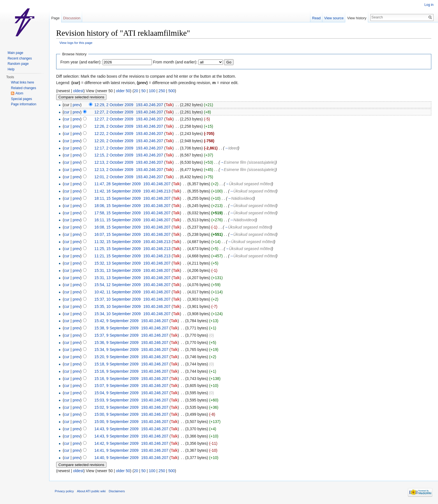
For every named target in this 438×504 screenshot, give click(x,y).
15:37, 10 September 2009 (118, 299)
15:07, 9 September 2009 (116, 386)
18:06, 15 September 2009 (118, 206)
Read (316, 18)
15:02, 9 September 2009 (116, 407)
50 (144, 91)
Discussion (72, 18)
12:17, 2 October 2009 (114, 148)
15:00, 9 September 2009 (116, 414)
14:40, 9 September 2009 (116, 458)
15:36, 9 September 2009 (116, 343)
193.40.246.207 (150, 105)
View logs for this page (76, 43)
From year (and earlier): (81, 62)
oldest (78, 91)
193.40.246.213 (157, 191)
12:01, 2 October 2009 (114, 177)
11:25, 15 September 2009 (118, 249)
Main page (15, 53)
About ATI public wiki (91, 491)
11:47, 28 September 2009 (118, 184)
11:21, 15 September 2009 (118, 256)
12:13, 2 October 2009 (114, 162)
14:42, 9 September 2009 (116, 443)
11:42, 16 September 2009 (118, 191)
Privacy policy (64, 491)
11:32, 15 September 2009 (118, 242)
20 (136, 91)
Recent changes (20, 58)
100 (152, 91)
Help (11, 69)
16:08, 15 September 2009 (118, 227)
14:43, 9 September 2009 (116, 429)
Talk (169, 105)
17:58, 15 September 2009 (118, 213)
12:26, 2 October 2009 (114, 126)
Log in (429, 5)
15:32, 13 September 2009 (118, 263)
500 (171, 91)
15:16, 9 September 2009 (116, 371)
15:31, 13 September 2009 (118, 270)
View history (357, 18)
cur (67, 112)
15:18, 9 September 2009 (116, 364)
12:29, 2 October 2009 (114, 105)
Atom (19, 93)
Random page (18, 64)
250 (162, 91)
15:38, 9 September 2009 (116, 328)
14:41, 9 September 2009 (116, 450)
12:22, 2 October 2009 (114, 134)
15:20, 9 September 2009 (116, 357)
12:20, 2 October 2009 (114, 141)
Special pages (21, 99)
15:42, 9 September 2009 (116, 321)
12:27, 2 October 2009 (114, 112)
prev (76, 105)
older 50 (123, 91)
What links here (22, 82)
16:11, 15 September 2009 (118, 220)
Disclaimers (117, 491)
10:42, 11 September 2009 (118, 292)
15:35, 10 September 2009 (118, 306)
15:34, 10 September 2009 (118, 314)
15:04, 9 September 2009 (116, 393)
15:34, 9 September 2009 (116, 350)
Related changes (23, 88)
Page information (24, 104)
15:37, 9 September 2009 (116, 335)
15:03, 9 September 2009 (116, 400)
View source (334, 18)
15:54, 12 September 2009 (118, 285)
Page (55, 18)
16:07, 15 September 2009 (118, 234)
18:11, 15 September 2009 (118, 198)
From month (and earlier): (175, 62)
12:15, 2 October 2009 (114, 155)
